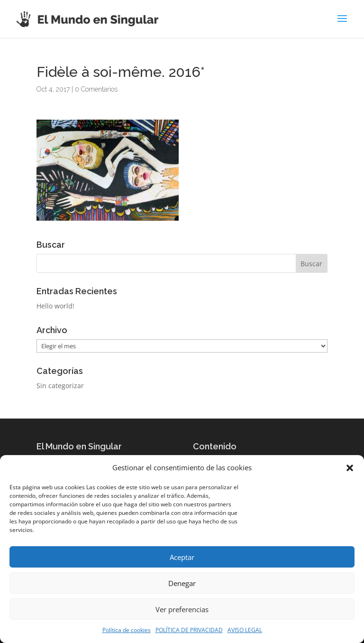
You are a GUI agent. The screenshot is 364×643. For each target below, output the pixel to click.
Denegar (182, 583)
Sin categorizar (60, 386)
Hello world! (55, 306)
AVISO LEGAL (245, 630)
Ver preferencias (182, 609)
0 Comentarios (96, 89)
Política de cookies (127, 630)
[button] (350, 468)
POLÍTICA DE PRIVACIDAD (189, 630)
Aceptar (182, 557)
